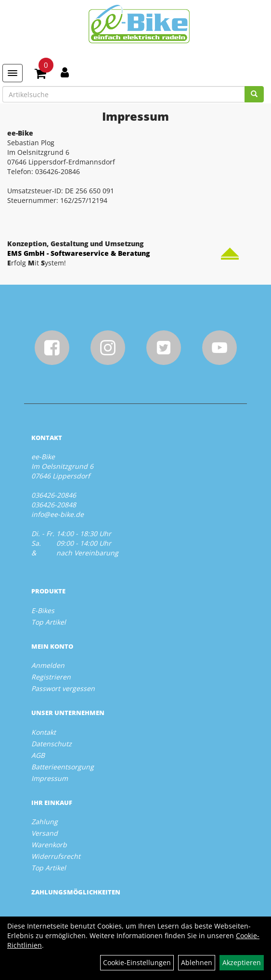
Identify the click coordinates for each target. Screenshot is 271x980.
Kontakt (44, 732)
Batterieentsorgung (63, 767)
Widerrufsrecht (56, 856)
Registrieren (51, 677)
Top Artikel (49, 622)
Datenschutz (52, 744)
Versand (45, 833)
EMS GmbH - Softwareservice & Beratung (78, 253)
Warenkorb (49, 845)
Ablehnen (197, 962)
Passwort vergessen (63, 688)
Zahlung (45, 822)
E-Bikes (43, 610)
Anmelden (48, 665)
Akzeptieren (242, 962)
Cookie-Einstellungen (137, 962)
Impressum (50, 778)
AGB (38, 755)
